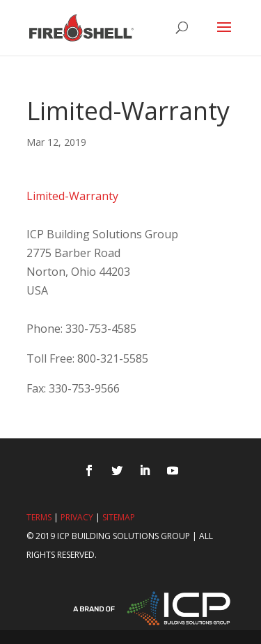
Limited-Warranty (72, 196)
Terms (39, 517)
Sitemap (119, 517)
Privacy (77, 517)
